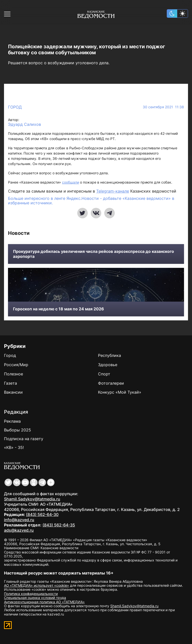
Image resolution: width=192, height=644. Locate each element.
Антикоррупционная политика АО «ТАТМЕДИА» (44, 602)
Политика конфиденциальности (31, 594)
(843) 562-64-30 (42, 514)
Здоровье (108, 365)
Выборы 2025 (17, 430)
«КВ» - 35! (14, 447)
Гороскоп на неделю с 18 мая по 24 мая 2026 (58, 309)
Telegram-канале (113, 191)
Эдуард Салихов (24, 124)
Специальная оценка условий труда (35, 598)
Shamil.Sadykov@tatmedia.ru (32, 499)
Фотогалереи (111, 383)
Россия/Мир (16, 365)
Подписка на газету (24, 439)
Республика (109, 355)
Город (15, 107)
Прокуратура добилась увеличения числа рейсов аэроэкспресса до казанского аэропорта (93, 254)
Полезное (13, 374)
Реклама (12, 421)
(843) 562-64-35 (59, 525)
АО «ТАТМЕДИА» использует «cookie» (36, 585)
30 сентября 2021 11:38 (163, 107)
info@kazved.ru (19, 520)
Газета (10, 383)
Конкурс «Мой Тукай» (120, 392)
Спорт (104, 374)
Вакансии (13, 392)
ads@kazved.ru (19, 530)
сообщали (70, 182)
